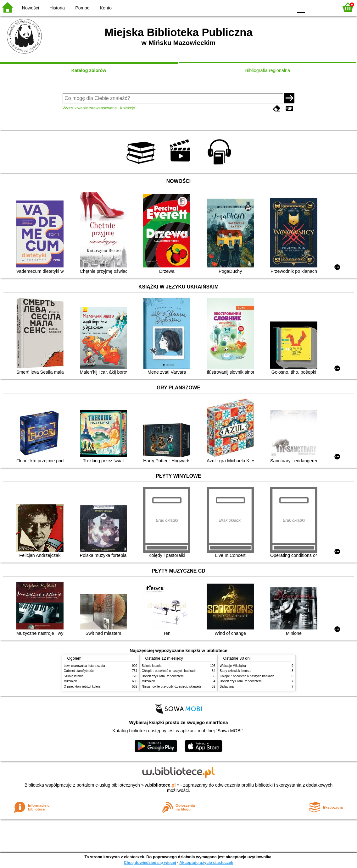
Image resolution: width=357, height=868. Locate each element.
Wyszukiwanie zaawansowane (90, 108)
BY (286, 7)
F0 (301, 7)
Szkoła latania (74, 676)
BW (261, 7)
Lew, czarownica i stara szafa (84, 666)
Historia (57, 8)
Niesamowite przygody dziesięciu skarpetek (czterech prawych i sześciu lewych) (198, 687)
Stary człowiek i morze (236, 671)
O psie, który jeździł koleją (82, 687)
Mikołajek (70, 681)
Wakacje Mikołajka (233, 666)
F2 (326, 7)
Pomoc (82, 8)
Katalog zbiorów (89, 70)
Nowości (31, 8)
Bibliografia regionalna (268, 70)
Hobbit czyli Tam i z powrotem (163, 676)
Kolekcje (127, 108)
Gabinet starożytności (79, 671)
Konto (106, 8)
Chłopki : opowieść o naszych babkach (169, 671)
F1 (312, 7)
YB (273, 7)
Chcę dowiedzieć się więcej (150, 863)
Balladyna (227, 687)
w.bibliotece (160, 785)
